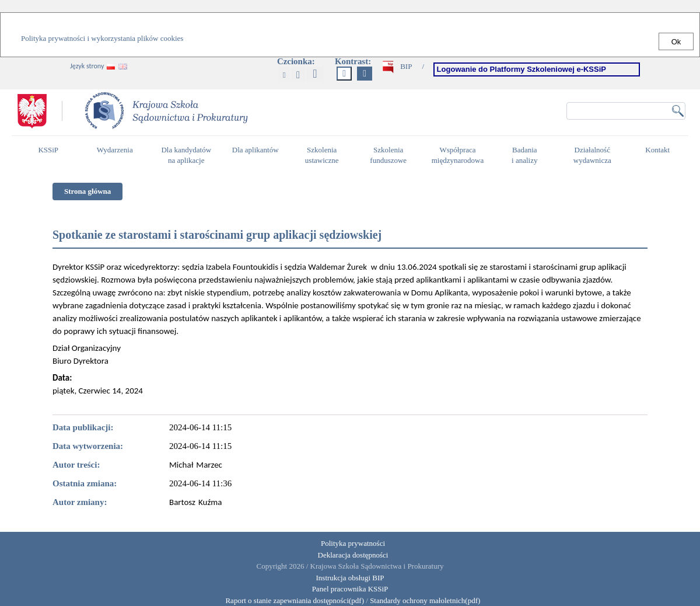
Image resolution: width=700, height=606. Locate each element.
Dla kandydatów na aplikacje (186, 155)
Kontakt (660, 155)
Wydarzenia (115, 150)
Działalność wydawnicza (596, 155)
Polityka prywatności (353, 543)
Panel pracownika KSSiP (350, 589)
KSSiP (51, 155)
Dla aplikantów (257, 155)
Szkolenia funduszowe (391, 155)
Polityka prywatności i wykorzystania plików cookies (102, 38)
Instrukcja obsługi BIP (350, 578)
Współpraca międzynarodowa (459, 155)
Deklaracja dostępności (353, 555)
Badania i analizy (528, 155)
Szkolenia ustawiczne (325, 155)
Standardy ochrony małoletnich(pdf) (425, 600)
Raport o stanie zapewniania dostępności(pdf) (292, 600)
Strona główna (87, 191)
